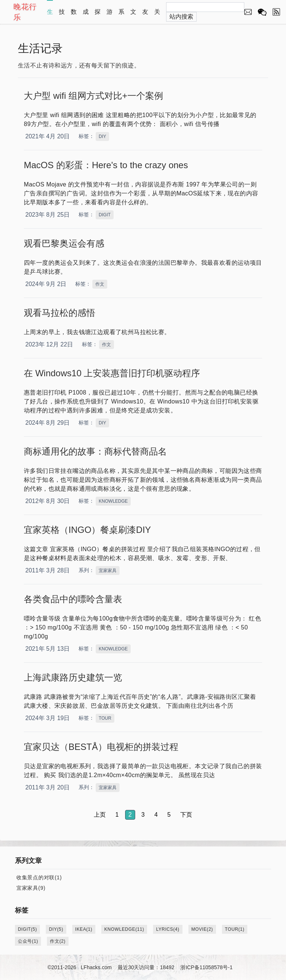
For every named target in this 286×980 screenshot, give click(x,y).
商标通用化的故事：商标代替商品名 (95, 451)
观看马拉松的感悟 (60, 313)
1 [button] (117, 815)
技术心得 (62, 15)
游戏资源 (109, 15)
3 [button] (143, 815)
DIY (102, 136)
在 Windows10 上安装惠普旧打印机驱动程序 (112, 373)
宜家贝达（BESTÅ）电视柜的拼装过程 (101, 747)
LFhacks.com (96, 967)
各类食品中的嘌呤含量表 (73, 599)
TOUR (105, 718)
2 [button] (130, 815)
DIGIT (105, 215)
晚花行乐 (25, 12)
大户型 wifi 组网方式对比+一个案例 (93, 96)
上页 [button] (100, 815)
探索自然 (98, 15)
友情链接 (145, 15)
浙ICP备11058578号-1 (206, 967)
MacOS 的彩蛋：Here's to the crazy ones (106, 165)
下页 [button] (186, 815)
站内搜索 (181, 17)
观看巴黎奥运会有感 (64, 243)
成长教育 (86, 15)
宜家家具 (108, 571)
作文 (100, 284)
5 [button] (169, 815)
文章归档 (133, 15)
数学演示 (74, 15)
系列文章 (121, 15)
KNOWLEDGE (113, 501)
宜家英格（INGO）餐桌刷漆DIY (87, 530)
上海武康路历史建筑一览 (73, 677)
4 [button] (156, 815)
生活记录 (50, 15)
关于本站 (157, 15)
